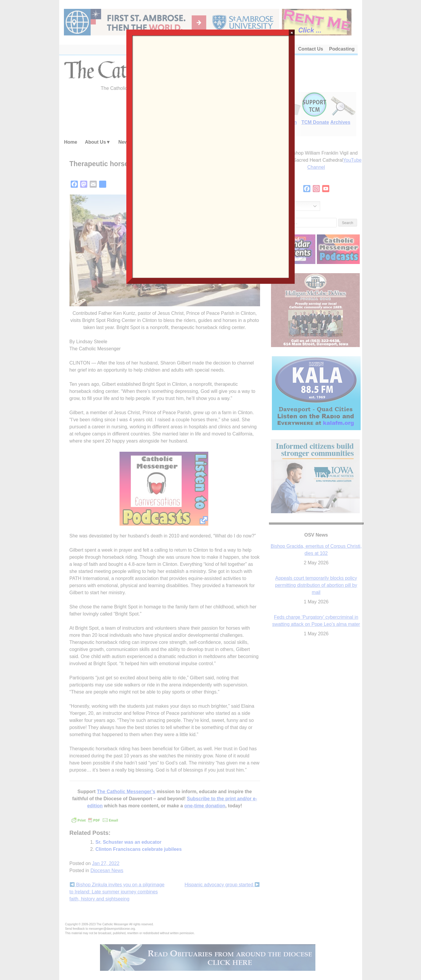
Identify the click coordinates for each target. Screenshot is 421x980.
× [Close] (292, 33)
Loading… (210, 156)
